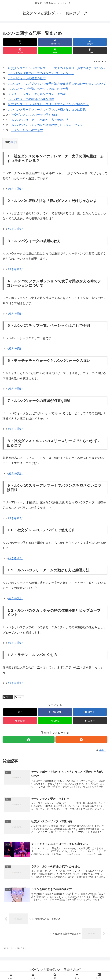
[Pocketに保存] (20, 51)
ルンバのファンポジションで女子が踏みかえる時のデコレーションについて (57, 84)
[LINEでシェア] (55, 51)
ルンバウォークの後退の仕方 (27, 78)
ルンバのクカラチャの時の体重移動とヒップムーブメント (48, 125)
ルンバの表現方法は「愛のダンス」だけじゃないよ (41, 73)
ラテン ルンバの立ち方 (27, 130)
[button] (90, 51)
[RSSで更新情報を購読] (81, 739)
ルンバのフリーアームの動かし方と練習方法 (40, 120)
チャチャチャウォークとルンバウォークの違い (38, 94)
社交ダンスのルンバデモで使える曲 (34, 115)
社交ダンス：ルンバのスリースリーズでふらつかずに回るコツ (48, 104)
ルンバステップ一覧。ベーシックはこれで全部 (38, 89)
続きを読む (15, 189)
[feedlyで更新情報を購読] (29, 739)
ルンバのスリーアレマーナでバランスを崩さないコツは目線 (47, 110)
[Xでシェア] (20, 42)
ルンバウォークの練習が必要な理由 (31, 99)
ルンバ (19, 697)
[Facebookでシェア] (55, 42)
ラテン (8, 697)
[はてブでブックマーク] (90, 42)
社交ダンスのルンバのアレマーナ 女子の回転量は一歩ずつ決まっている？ (57, 68)
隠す (14, 142)
